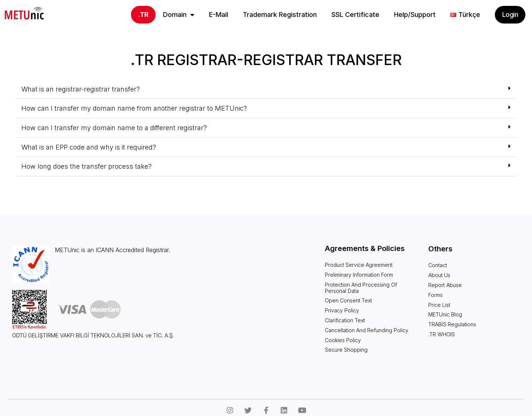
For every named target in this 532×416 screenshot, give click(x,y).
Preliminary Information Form (359, 275)
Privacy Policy (342, 310)
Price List (439, 305)
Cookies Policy (343, 340)
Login (510, 15)
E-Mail (219, 15)
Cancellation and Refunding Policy (367, 330)
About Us (439, 275)
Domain (179, 15)
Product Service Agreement (359, 265)
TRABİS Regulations (452, 324)
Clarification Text (345, 320)
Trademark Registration (280, 15)
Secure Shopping (346, 350)
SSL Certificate (355, 15)
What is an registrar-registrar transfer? (81, 89)
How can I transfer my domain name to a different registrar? (114, 128)
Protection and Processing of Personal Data (361, 288)
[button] (266, 89)
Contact (438, 265)
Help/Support (415, 15)
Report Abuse (445, 285)
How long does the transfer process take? (86, 166)
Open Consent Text (348, 300)
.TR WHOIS (441, 334)
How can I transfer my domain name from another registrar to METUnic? (134, 108)
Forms (435, 295)
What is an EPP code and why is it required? (89, 147)
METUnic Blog (445, 314)
